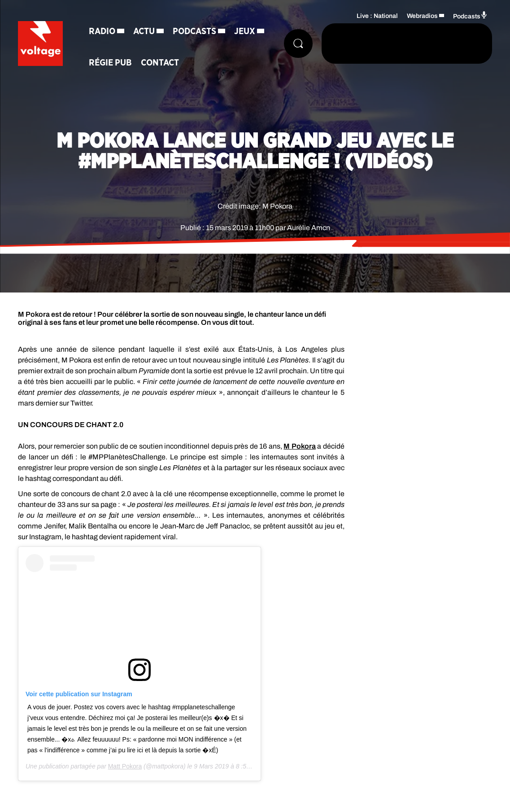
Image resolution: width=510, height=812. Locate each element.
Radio (102, 31)
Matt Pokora (125, 766)
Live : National (377, 16)
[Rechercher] (298, 44)
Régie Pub (110, 63)
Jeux (245, 31)
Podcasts (194, 31)
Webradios (422, 16)
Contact (160, 63)
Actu (144, 31)
